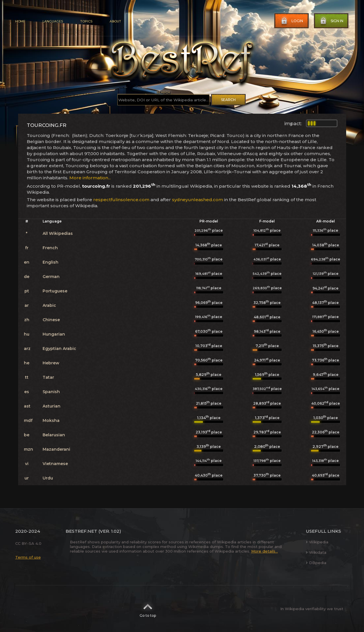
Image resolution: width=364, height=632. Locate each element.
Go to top (148, 609)
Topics (86, 21)
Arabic (49, 305)
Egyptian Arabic (59, 349)
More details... (265, 551)
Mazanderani (56, 449)
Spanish (51, 392)
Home (20, 21)
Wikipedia (317, 542)
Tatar (48, 377)
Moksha (51, 420)
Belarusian (54, 435)
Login (291, 21)
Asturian (52, 406)
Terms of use (28, 557)
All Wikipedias (58, 233)
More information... (90, 178)
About (115, 21)
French (50, 248)
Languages (53, 21)
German (51, 277)
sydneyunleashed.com (198, 200)
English (50, 262)
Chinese (51, 320)
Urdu (48, 478)
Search (228, 100)
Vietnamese (55, 464)
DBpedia (316, 563)
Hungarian (54, 334)
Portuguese (55, 291)
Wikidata (316, 552)
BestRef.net (81, 531)
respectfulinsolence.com (121, 200)
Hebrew (51, 363)
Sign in (331, 21)
